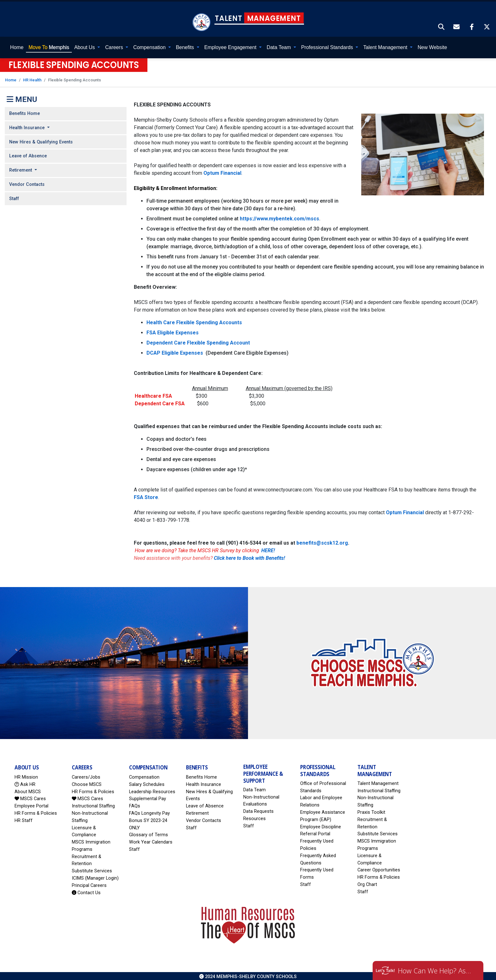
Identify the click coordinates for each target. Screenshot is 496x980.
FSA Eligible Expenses (173, 331)
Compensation (144, 775)
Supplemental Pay (148, 797)
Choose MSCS (87, 783)
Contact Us (86, 891)
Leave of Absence (28, 154)
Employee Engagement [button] (231, 46)
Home (17, 46)
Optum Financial (222, 171)
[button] (442, 26)
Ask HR (25, 783)
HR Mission (26, 775)
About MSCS (28, 790)
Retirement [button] (21, 169)
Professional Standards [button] (328, 46)
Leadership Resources (152, 790)
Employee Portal (31, 804)
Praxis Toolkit (371, 811)
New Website (432, 46)
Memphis (49, 46)
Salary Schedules (147, 783)
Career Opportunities (379, 868)
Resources (254, 817)
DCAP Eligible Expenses (175, 351)
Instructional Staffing (93, 804)
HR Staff (24, 819)
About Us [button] (85, 46)
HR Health (32, 78)
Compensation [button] (150, 46)
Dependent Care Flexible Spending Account (198, 341)
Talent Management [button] (386, 46)
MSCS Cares (30, 797)
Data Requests (258, 810)
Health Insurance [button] (28, 126)
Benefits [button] (186, 46)
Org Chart (367, 883)
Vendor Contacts (27, 183)
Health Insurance (204, 783)
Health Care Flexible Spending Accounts (194, 321)
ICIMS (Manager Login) (95, 877)
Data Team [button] (279, 46)
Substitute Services (92, 869)
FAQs (135, 804)
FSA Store (146, 495)
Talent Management (378, 782)
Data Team (254, 788)
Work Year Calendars (151, 841)
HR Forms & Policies (36, 811)
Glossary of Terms (149, 833)
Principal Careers (89, 884)
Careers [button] (115, 46)
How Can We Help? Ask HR (436, 971)
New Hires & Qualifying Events (41, 140)
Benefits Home (25, 112)
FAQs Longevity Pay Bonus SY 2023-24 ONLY (149, 819)
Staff (14, 197)
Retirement (197, 811)
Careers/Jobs (86, 775)
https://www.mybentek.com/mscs (279, 217)
